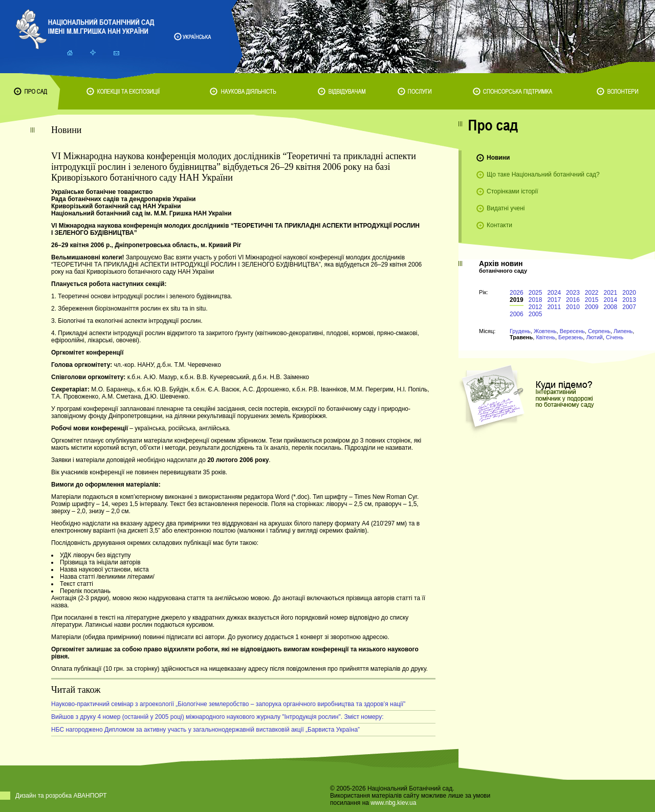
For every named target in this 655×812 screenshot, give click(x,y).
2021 (611, 293)
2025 (536, 293)
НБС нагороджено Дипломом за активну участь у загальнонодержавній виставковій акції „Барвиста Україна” (205, 730)
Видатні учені (506, 208)
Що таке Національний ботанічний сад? (543, 174)
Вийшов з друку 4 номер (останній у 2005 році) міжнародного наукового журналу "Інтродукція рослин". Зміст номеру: (217, 717)
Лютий (594, 337)
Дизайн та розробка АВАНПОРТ (61, 796)
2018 (536, 300)
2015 (592, 300)
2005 (536, 314)
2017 (554, 300)
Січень (615, 337)
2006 (517, 314)
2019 (517, 300)
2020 (629, 293)
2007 (629, 307)
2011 (554, 307)
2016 (573, 300)
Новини (498, 158)
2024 (554, 293)
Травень (521, 337)
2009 (592, 307)
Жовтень (545, 331)
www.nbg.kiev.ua (393, 803)
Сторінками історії (512, 191)
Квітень (545, 337)
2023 (573, 293)
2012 (536, 307)
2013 (629, 300)
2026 (517, 293)
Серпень (599, 331)
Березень (571, 337)
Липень (623, 331)
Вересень (572, 331)
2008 (611, 307)
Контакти (499, 225)
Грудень (520, 331)
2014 (611, 300)
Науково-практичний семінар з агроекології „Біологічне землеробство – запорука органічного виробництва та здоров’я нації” (228, 704)
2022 (592, 293)
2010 (573, 307)
